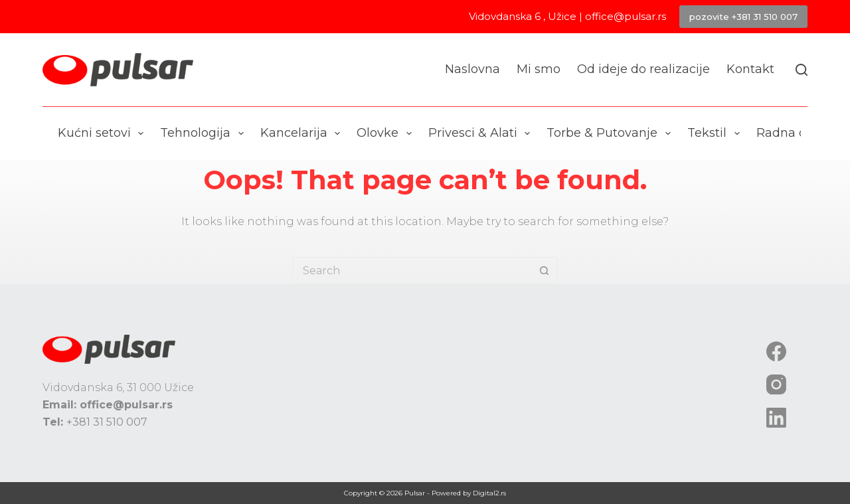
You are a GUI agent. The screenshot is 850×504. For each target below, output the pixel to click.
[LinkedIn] (776, 418)
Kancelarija (303, 133)
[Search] (802, 70)
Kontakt (750, 69)
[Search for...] (412, 270)
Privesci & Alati (482, 133)
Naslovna (472, 69)
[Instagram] (776, 384)
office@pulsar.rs (626, 16)
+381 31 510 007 (107, 422)
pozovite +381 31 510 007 (743, 17)
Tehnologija (205, 133)
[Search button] (545, 270)
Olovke (387, 133)
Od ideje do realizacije (643, 69)
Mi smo (539, 69)
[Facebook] (776, 351)
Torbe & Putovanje (611, 133)
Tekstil (716, 133)
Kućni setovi (104, 133)
